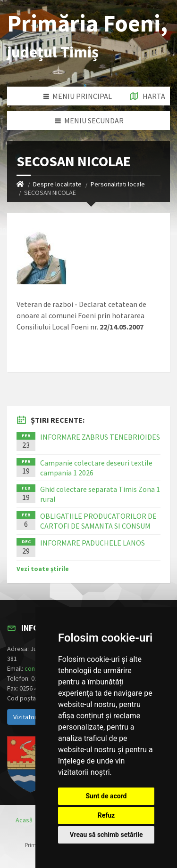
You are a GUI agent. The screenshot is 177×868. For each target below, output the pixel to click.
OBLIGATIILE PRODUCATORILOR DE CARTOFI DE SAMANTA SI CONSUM (98, 521)
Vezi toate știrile (43, 569)
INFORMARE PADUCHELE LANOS (93, 543)
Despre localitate (57, 184)
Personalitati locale (118, 184)
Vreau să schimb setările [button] (106, 835)
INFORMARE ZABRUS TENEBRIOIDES (100, 437)
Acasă (24, 820)
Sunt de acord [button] (106, 796)
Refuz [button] (106, 815)
